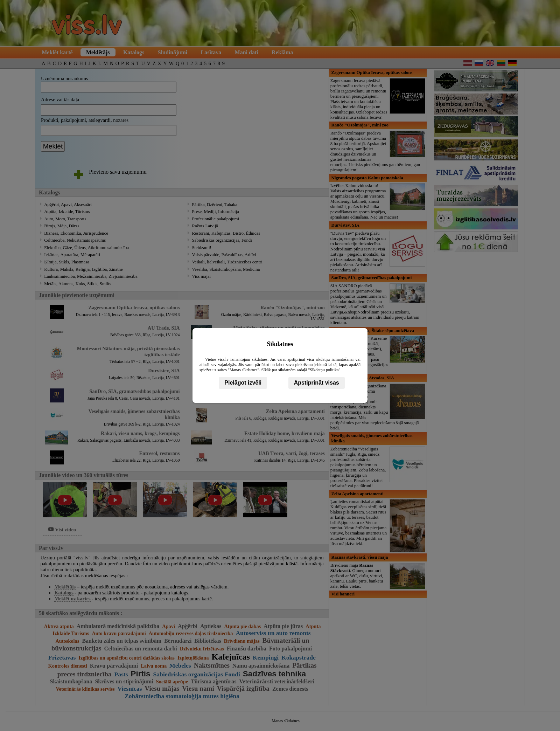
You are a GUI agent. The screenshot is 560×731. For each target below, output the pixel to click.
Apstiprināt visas (317, 383)
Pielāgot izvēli (243, 383)
